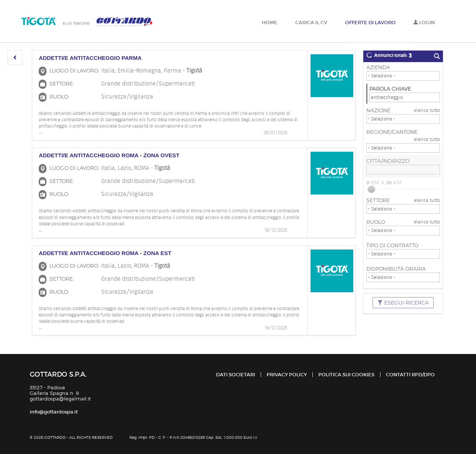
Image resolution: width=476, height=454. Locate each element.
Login (424, 22)
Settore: (62, 83)
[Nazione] (403, 119)
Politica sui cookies (346, 375)
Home (270, 22)
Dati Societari (236, 375)
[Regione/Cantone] (403, 148)
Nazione (378, 110)
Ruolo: (59, 96)
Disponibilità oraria (396, 269)
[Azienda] (403, 76)
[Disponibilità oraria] (403, 277)
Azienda (378, 67)
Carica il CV (311, 22)
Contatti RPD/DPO (410, 375)
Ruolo (376, 222)
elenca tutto (427, 110)
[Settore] (403, 209)
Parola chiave (390, 89)
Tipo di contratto (392, 245)
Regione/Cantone (392, 132)
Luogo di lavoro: (74, 70)
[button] (15, 58)
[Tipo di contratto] (403, 254)
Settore (378, 200)
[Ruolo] (403, 231)
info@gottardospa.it (54, 412)
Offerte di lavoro (370, 22)
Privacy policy (287, 375)
